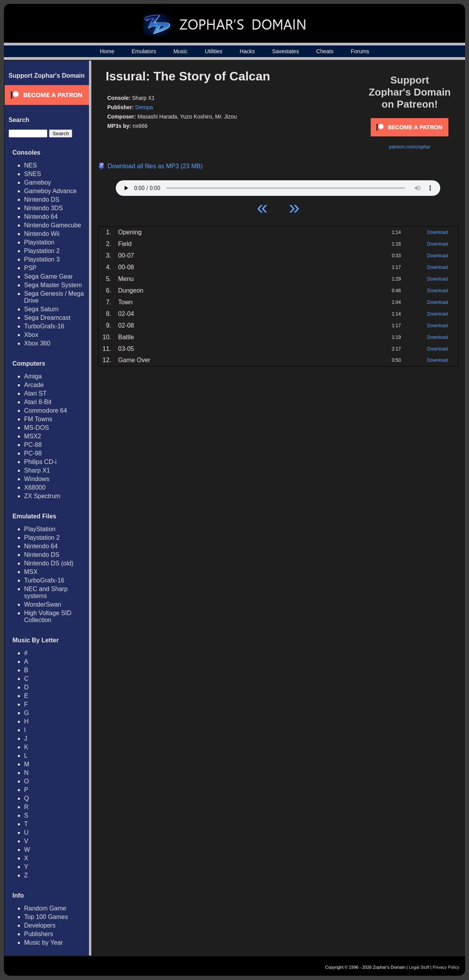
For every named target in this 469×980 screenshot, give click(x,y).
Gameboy (37, 182)
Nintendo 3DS (44, 208)
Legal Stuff (419, 967)
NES (31, 165)
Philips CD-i (40, 462)
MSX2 (33, 436)
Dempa (144, 107)
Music (180, 51)
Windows (37, 479)
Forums (360, 51)
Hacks (247, 51)
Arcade (34, 385)
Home (107, 51)
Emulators (144, 51)
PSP (30, 268)
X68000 (35, 487)
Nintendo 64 (41, 217)
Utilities (214, 51)
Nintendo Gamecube (53, 225)
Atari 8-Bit (38, 402)
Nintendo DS (42, 200)
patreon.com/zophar (410, 147)
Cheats (325, 51)
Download (437, 232)
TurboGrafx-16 (44, 326)
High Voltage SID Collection (48, 616)
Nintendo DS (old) (49, 563)
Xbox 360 (37, 343)
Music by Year (44, 943)
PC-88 (33, 445)
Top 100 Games (46, 917)
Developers (40, 925)
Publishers (39, 934)
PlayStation (40, 529)
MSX (31, 572)
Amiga (33, 376)
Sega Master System (53, 285)
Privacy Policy (446, 967)
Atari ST (35, 393)
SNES (33, 174)
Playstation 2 (42, 251)
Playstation (39, 242)
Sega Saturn (41, 309)
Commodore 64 (45, 411)
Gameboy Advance (50, 191)
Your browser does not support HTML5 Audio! (278, 186)
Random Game (45, 908)
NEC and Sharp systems (46, 592)
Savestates (285, 51)
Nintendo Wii (42, 234)
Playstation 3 (42, 259)
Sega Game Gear (48, 276)
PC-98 (33, 453)
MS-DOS (37, 428)
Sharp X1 (37, 470)
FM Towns (38, 419)
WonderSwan (43, 604)
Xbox (31, 335)
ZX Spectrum (42, 496)
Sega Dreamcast (47, 318)
